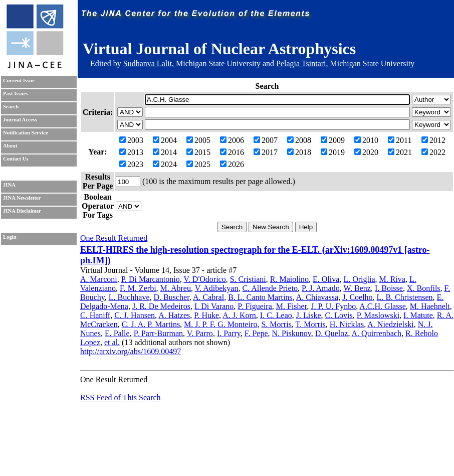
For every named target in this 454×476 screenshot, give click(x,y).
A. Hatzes (174, 315)
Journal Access (20, 120)
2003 (131, 140)
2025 (198, 164)
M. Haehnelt (430, 306)
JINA (9, 185)
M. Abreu (176, 288)
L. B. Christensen (405, 297)
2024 (165, 164)
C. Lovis (339, 315)
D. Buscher (171, 297)
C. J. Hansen (135, 315)
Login (10, 237)
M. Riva (392, 279)
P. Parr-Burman (158, 333)
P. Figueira (255, 306)
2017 (266, 152)
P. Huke (206, 315)
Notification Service (26, 133)
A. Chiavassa (317, 297)
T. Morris (311, 324)
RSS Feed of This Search (121, 398)
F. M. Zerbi (138, 288)
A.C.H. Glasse (382, 306)
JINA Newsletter (22, 198)
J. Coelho (357, 297)
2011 (400, 140)
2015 (198, 152)
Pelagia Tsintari (301, 63)
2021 (400, 152)
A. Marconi (99, 279)
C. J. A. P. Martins (151, 324)
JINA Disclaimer (22, 211)
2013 (131, 152)
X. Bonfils (424, 288)
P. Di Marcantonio (151, 279)
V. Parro (200, 333)
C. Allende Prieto (270, 288)
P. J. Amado (321, 288)
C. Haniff (95, 315)
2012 (433, 140)
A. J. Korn (239, 315)
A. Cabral (208, 297)
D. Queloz (332, 333)
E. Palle (117, 333)
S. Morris (276, 324)
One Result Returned (114, 238)
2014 (165, 152)
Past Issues (15, 94)
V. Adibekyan (217, 288)
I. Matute (418, 315)
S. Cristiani (248, 279)
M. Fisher (292, 306)
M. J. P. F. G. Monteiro (220, 324)
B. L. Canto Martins (260, 297)
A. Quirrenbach (377, 333)
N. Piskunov (292, 333)
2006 (232, 140)
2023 (131, 164)
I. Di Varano (214, 306)
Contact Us (16, 159)
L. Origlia (359, 279)
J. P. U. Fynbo (333, 306)
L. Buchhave (129, 297)
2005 (198, 140)
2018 (299, 152)
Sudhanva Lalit (148, 63)
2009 (333, 140)
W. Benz (357, 288)
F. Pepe (256, 333)
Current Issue (19, 81)
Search (11, 107)
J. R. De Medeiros (161, 306)
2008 (299, 140)
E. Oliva (326, 279)
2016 (232, 152)
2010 (366, 140)
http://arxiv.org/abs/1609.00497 (131, 351)
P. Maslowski (378, 315)
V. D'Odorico (204, 279)
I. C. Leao (276, 315)
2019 (333, 152)
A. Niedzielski (390, 324)
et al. (112, 342)
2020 (366, 152)
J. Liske (309, 315)
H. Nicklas (347, 324)
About (10, 146)
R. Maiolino (289, 279)
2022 (433, 152)
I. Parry (229, 333)
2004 (165, 140)
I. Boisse (389, 288)
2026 (232, 164)
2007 (266, 140)
